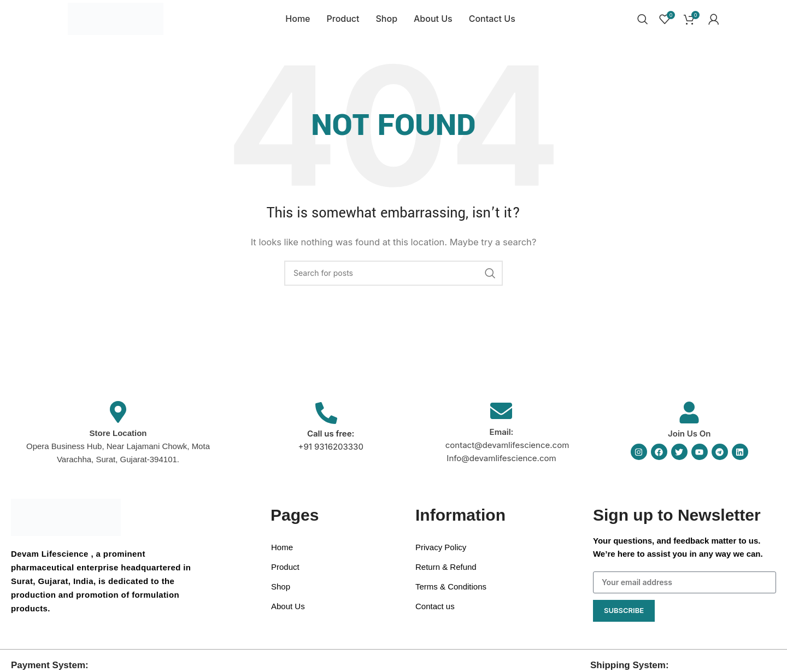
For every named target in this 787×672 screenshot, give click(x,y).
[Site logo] (118, 23)
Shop (281, 595)
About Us (288, 615)
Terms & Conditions (451, 595)
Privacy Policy (441, 556)
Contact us (435, 615)
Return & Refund (446, 576)
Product (285, 576)
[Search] (643, 23)
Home (282, 556)
